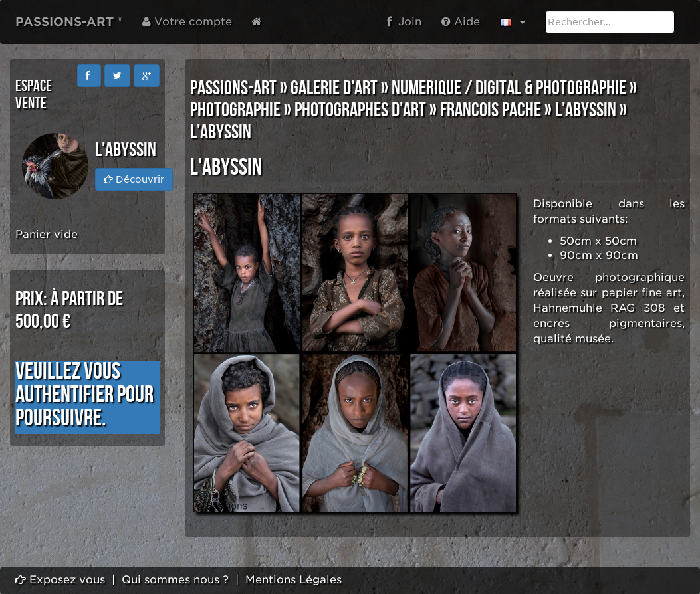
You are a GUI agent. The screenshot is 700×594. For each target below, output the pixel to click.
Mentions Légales (293, 580)
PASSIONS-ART (233, 88)
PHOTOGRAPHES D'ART (360, 110)
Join (404, 22)
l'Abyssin (586, 110)
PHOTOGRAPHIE (235, 110)
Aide (461, 22)
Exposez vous (60, 580)
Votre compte (187, 22)
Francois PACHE (491, 110)
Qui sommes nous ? (175, 580)
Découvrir (134, 179)
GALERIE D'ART (334, 88)
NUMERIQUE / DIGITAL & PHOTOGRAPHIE (509, 88)
